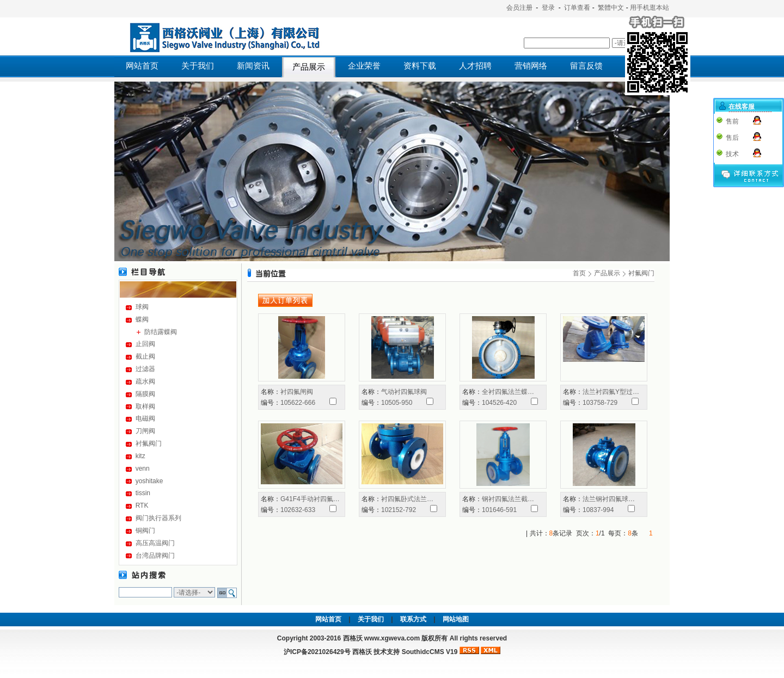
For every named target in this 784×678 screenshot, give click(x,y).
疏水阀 (145, 381)
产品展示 (309, 67)
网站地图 (456, 619)
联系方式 (413, 619)
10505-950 (397, 403)
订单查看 (577, 8)
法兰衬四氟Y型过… (611, 392)
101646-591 (499, 510)
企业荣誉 (364, 66)
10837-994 (598, 510)
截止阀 (145, 356)
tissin (143, 493)
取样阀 (145, 406)
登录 (548, 8)
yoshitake (149, 481)
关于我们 (198, 66)
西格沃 (362, 652)
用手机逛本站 (650, 8)
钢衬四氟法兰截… (508, 499)
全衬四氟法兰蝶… (508, 392)
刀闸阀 (145, 431)
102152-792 (399, 510)
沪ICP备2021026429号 (317, 652)
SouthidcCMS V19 (430, 652)
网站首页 (142, 66)
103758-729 (600, 403)
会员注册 (519, 8)
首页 (579, 273)
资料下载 (420, 66)
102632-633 (298, 510)
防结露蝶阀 (161, 332)
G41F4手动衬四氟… (310, 499)
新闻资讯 (253, 66)
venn (143, 469)
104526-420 (499, 403)
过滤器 (145, 369)
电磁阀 (145, 418)
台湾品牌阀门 (155, 556)
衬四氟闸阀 (297, 392)
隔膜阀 (145, 394)
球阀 (142, 307)
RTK (142, 506)
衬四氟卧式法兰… (407, 499)
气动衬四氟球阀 (404, 392)
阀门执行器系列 (158, 518)
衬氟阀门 (149, 443)
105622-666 (298, 403)
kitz (140, 456)
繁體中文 (611, 8)
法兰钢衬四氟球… (609, 499)
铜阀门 (145, 531)
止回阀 (145, 344)
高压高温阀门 (155, 543)
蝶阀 (142, 319)
